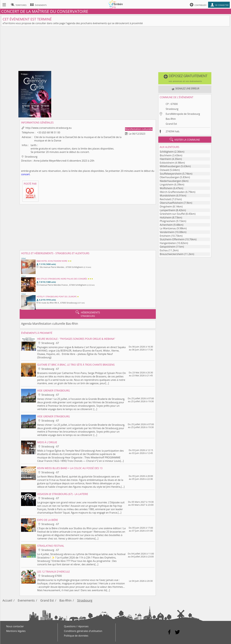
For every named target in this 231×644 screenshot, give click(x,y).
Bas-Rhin (171, 119)
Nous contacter (15, 626)
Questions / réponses (76, 626)
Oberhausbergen (169, 177)
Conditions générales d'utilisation (83, 631)
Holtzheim (166, 218)
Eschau (164, 250)
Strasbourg (172, 109)
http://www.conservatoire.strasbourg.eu (48, 128)
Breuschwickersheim (172, 254)
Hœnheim (165, 159)
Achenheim (166, 225)
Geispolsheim (167, 247)
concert (25, 174)
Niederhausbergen (170, 181)
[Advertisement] (116, 49)
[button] (185, 78)
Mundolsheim (168, 196)
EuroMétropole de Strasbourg (183, 114)
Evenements (26, 600)
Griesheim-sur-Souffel (172, 214)
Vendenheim (167, 232)
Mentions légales (16, 631)
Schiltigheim (167, 152)
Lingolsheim (167, 185)
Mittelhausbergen (170, 166)
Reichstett (165, 199)
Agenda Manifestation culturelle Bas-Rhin (50, 324)
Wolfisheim (166, 188)
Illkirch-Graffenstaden (172, 192)
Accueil (7, 600)
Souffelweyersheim (171, 174)
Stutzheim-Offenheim (172, 239)
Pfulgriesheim (168, 221)
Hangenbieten (168, 243)
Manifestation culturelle (139, 129)
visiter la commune (185, 140)
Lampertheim (167, 210)
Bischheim (166, 155)
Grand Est (171, 124)
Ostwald (164, 170)
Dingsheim (166, 207)
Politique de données (76, 636)
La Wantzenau (168, 228)
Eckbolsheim (167, 163)
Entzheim (165, 236)
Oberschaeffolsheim (171, 203)
